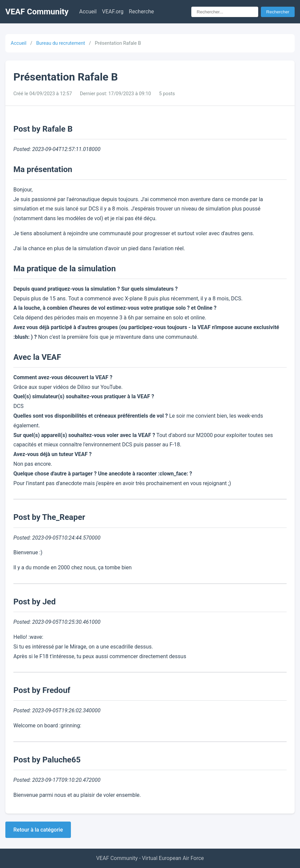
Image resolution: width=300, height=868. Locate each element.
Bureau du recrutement (61, 43)
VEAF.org (113, 12)
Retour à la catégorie (38, 830)
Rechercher (278, 12)
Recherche (141, 12)
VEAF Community (37, 12)
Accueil (88, 12)
